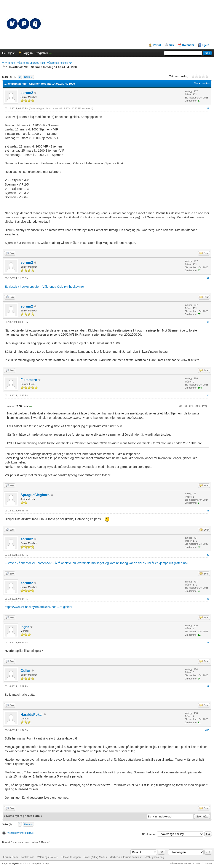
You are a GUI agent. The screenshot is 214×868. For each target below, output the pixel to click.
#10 (207, 730)
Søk (171, 45)
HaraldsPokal (31, 715)
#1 (208, 108)
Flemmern (29, 380)
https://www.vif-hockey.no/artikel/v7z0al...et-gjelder (39, 607)
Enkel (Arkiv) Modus (95, 857)
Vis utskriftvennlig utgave (20, 833)
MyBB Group (42, 863)
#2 (208, 278)
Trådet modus (202, 83)
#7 (208, 599)
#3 (208, 322)
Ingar (25, 627)
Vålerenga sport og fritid (31, 63)
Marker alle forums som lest (125, 857)
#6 (208, 555)
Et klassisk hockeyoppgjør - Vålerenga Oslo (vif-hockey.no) (44, 287)
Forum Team (10, 857)
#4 (208, 395)
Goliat (25, 671)
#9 (208, 686)
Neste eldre (32, 816)
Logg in (28, 53)
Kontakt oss (27, 857)
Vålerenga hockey (57, 63)
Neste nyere (14, 816)
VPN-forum (9, 63)
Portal (157, 45)
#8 (208, 643)
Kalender (188, 45)
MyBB (15, 863)
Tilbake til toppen (71, 857)
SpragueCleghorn (35, 495)
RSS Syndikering (154, 857)
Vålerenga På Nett (48, 857)
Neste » (28, 77)
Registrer (42, 53)
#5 (208, 511)
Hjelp (206, 45)
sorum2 (27, 93)
